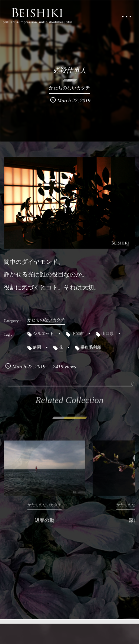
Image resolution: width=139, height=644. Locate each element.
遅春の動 (44, 525)
